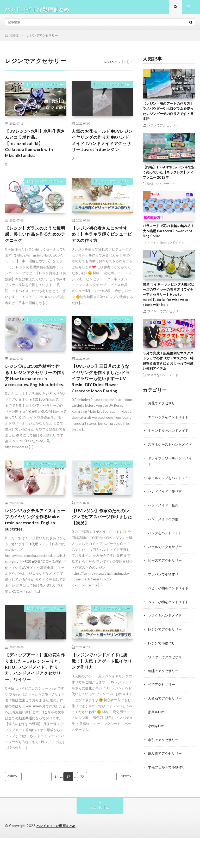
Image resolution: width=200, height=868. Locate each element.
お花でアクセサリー (164, 407)
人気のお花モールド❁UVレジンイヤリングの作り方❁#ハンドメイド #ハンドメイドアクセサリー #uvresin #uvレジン (102, 150)
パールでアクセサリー (166, 559)
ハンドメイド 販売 (164, 519)
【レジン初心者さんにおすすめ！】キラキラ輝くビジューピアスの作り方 (101, 244)
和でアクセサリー (162, 695)
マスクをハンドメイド (163, 379)
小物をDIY (157, 736)
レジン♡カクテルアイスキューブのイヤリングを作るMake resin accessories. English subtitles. (34, 544)
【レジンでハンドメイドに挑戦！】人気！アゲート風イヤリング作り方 (101, 688)
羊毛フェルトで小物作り (168, 777)
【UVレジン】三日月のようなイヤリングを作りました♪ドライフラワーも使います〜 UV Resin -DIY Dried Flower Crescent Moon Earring (102, 396)
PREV (20, 807)
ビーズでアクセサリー (166, 573)
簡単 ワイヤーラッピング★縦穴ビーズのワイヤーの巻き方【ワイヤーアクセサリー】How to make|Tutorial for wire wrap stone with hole (168, 299)
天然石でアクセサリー (166, 709)
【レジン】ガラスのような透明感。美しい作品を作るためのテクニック (34, 244)
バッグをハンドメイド (166, 546)
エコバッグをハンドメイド (170, 421)
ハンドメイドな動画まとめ (58, 856)
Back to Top (100, 838)
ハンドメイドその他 (164, 532)
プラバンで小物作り (164, 587)
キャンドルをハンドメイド (170, 434)
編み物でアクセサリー (166, 763)
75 (82, 807)
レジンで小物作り (162, 654)
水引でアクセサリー (164, 750)
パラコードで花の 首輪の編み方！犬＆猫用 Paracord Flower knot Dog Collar (168, 235)
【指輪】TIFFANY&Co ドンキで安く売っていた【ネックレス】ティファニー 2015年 (169, 176)
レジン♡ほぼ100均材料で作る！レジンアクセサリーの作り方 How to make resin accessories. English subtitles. (36, 392)
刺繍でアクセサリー (161, 188)
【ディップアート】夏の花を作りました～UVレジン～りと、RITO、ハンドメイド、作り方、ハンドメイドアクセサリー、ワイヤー (35, 695)
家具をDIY (157, 722)
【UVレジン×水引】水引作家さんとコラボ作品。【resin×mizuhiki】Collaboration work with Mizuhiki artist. (34, 150)
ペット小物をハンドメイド (166, 247)
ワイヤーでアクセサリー (164, 315)
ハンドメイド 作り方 (166, 505)
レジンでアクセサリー (44, 90)
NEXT (118, 807)
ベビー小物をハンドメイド (170, 600)
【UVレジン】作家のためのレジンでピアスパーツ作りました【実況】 (102, 540)
